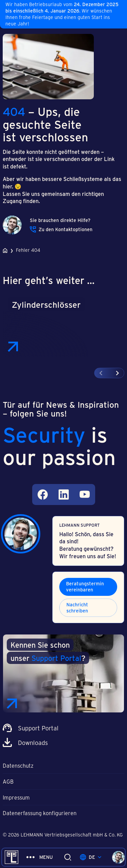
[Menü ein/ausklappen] (40, 857)
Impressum (16, 797)
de (91, 857)
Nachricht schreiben (77, 608)
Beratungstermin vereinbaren (85, 587)
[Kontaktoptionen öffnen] (118, 857)
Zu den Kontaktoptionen (61, 229)
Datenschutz (18, 765)
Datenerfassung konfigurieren (40, 813)
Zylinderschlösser (46, 304)
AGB (8, 781)
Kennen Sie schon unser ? (48, 651)
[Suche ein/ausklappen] (68, 857)
